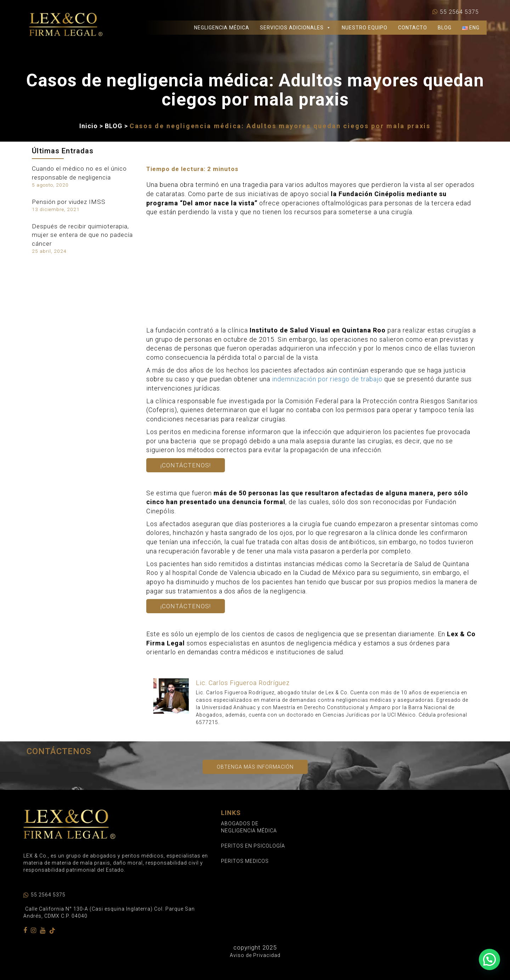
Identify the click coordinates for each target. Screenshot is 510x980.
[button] (489, 959)
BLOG (445, 28)
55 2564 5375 (459, 12)
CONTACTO (413, 28)
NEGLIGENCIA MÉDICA (222, 28)
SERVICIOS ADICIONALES (296, 28)
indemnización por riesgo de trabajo (327, 379)
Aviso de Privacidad (255, 955)
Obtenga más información (255, 767)
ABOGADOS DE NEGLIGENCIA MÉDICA (249, 827)
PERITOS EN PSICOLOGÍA (253, 846)
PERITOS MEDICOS (245, 861)
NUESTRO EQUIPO (365, 28)
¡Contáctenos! (186, 465)
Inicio (89, 126)
